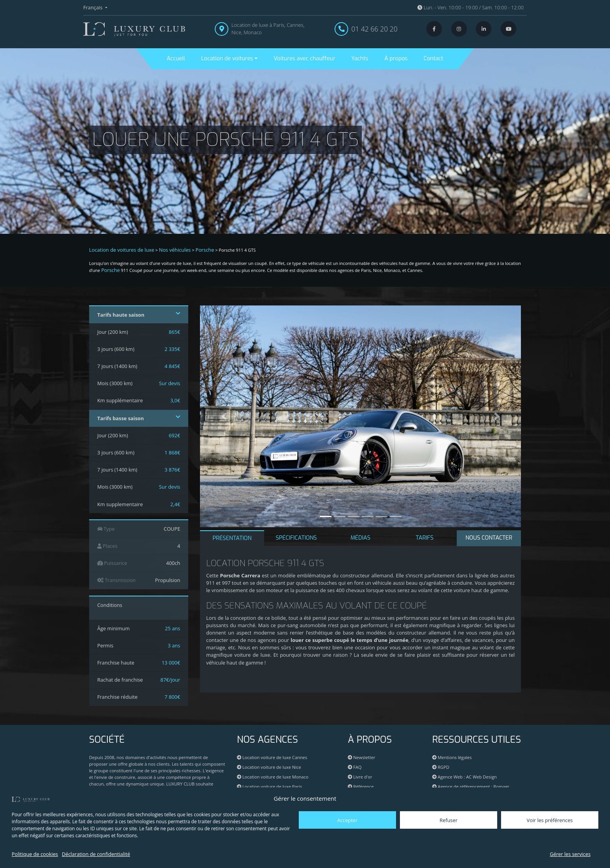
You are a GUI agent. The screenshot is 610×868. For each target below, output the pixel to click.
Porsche (205, 250)
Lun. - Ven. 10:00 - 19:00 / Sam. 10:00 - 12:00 (471, 7)
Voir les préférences (550, 820)
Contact (433, 59)
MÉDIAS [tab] (360, 538)
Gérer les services (570, 854)
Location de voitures (227, 59)
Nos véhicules (175, 250)
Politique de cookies (35, 854)
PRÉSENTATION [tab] (232, 538)
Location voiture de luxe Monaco (273, 777)
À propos (396, 59)
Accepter (347, 820)
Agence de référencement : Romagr (473, 786)
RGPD (441, 767)
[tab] (489, 538)
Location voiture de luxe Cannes (272, 757)
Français (94, 7)
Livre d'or (360, 777)
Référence (361, 786)
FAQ (355, 767)
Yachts (360, 59)
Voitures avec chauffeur (305, 59)
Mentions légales (452, 757)
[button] (224, 416)
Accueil (176, 59)
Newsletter (362, 757)
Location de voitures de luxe (122, 250)
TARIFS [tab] (425, 538)
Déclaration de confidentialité (96, 854)
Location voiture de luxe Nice (269, 767)
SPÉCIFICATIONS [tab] (296, 538)
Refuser (449, 820)
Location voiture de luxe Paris (270, 786)
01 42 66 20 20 (374, 29)
